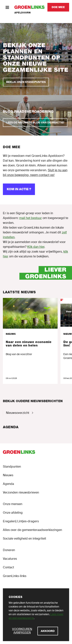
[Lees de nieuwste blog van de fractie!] (35, 123)
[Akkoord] (48, 631)
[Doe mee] (58, 7)
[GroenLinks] (29, 7)
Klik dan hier (36, 247)
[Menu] (7, 7)
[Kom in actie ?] (19, 189)
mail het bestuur (31, 218)
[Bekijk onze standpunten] (26, 82)
